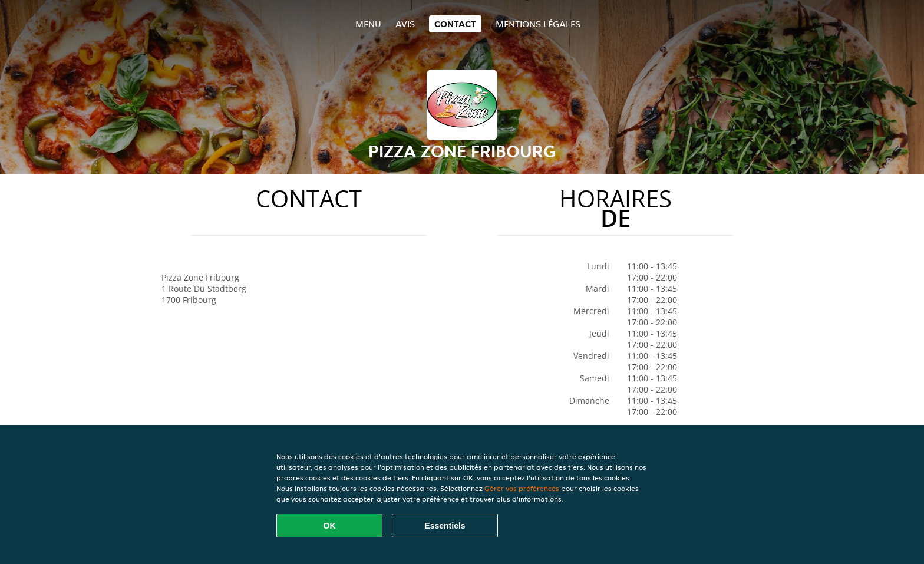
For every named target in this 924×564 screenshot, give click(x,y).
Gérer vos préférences (522, 488)
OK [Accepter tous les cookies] (330, 526)
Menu (368, 24)
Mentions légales (538, 24)
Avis (405, 24)
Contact (455, 24)
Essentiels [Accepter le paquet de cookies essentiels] (445, 526)
